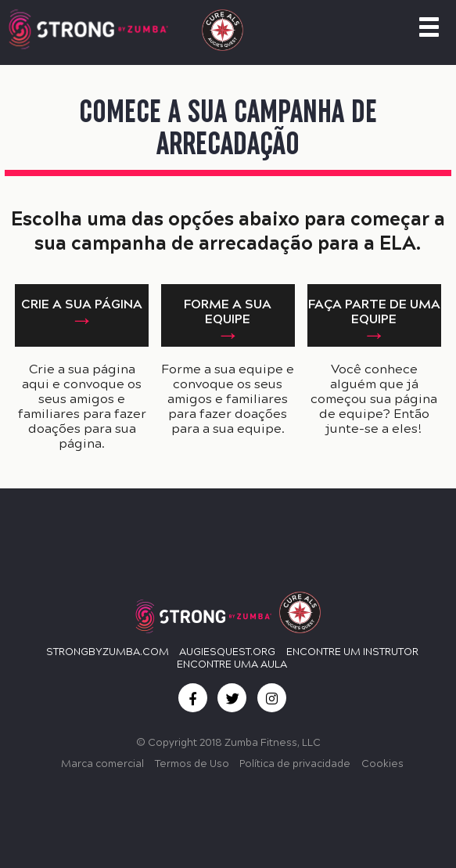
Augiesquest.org (227, 652)
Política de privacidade (295, 764)
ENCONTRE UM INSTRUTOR (352, 652)
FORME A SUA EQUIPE (228, 312)
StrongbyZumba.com (108, 652)
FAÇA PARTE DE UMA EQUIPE (374, 312)
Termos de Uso (192, 764)
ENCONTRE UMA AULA (232, 665)
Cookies (382, 764)
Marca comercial (102, 764)
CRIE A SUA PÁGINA (82, 304)
